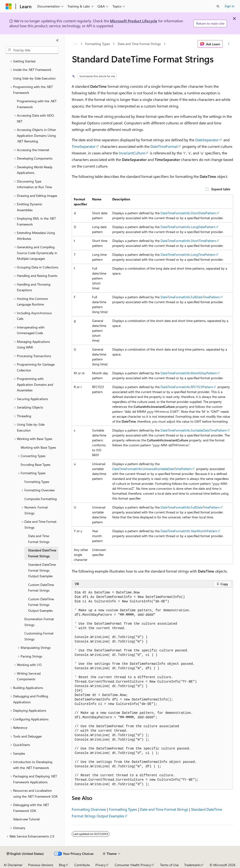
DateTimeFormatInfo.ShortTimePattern (188, 241)
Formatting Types (97, 44)
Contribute (82, 865)
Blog (62, 865)
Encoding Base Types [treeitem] (36, 465)
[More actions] (229, 44)
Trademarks (192, 865)
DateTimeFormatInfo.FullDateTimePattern (190, 297)
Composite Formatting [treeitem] (41, 499)
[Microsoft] (9, 6)
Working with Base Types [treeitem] (38, 447)
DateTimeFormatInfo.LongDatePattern (188, 227)
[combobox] (32, 50)
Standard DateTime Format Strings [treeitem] (42, 553)
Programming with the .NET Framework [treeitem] (37, 104)
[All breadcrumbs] (76, 44)
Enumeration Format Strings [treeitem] (39, 622)
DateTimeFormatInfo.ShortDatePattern (188, 213)
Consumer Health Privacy (133, 865)
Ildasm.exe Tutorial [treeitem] (26, 819)
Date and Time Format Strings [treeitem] (39, 539)
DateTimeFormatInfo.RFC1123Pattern (187, 387)
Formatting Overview (89, 809)
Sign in (229, 6)
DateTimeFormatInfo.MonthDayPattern (189, 373)
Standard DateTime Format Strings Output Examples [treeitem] (42, 570)
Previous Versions (41, 865)
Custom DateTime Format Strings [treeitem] (41, 588)
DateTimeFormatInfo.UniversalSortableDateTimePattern (152, 469)
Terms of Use (169, 865)
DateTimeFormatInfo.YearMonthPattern (189, 531)
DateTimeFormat (164, 146)
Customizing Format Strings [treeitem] (39, 636)
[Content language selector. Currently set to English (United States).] (25, 854)
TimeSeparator (84, 146)
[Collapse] (57, 40)
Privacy (101, 865)
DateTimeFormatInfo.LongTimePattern (188, 254)
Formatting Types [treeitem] (37, 482)
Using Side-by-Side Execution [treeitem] (34, 78)
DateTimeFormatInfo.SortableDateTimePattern (194, 430)
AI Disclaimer (13, 865)
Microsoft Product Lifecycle (134, 21)
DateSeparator (207, 140)
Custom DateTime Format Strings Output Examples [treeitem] (41, 605)
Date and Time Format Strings (139, 44)
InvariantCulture (132, 153)
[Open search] (218, 6)
